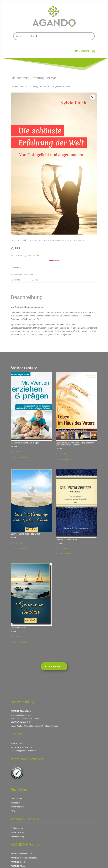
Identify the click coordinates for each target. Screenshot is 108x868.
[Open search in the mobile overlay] (54, 36)
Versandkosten (33, 256)
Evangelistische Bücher (61, 86)
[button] (93, 97)
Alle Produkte (54, 666)
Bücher (47, 86)
